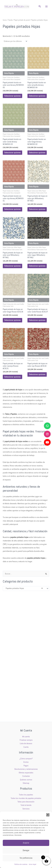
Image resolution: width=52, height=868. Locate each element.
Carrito (26, 747)
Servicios (26, 809)
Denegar (26, 850)
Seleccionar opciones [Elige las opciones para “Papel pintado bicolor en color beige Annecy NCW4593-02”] (37, 153)
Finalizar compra (26, 740)
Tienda (10, 20)
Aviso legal (33, 864)
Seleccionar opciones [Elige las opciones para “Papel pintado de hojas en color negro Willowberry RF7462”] (37, 266)
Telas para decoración (26, 802)
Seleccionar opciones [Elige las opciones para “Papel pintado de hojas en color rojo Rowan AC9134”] (37, 374)
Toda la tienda (26, 805)
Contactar (26, 776)
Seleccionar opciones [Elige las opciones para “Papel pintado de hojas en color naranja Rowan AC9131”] (12, 377)
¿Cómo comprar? (26, 759)
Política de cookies (21, 864)
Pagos (26, 766)
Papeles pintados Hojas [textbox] (24, 588)
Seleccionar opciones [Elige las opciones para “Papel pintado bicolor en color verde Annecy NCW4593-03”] (12, 153)
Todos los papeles (26, 795)
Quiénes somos (26, 780)
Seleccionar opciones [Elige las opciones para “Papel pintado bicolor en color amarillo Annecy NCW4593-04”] (37, 96)
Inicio (5, 20)
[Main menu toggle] (47, 6)
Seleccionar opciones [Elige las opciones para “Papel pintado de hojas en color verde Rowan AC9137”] (37, 320)
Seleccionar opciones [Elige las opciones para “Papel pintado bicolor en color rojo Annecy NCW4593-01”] (12, 209)
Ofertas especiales (26, 773)
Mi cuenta (26, 737)
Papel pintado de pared (22, 20)
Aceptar (26, 843)
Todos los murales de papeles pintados (26, 798)
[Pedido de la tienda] (15, 41)
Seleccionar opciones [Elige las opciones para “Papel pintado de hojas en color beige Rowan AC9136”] (12, 320)
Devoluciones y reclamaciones (26, 769)
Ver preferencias (26, 858)
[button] (48, 815)
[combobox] (26, 589)
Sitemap (26, 783)
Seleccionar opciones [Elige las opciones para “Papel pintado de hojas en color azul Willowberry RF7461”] (12, 266)
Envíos (26, 762)
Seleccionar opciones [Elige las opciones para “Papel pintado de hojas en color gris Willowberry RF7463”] (37, 209)
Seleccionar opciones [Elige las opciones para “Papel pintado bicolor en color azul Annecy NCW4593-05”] (12, 96)
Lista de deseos (26, 743)
